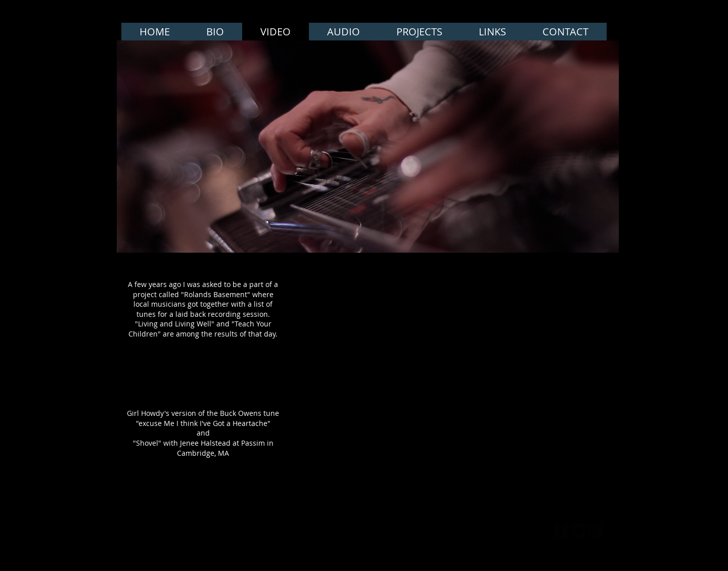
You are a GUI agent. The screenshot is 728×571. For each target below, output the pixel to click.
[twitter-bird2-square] (578, 531)
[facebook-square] (561, 531)
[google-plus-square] (596, 531)
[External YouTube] (360, 316)
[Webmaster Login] (506, 530)
